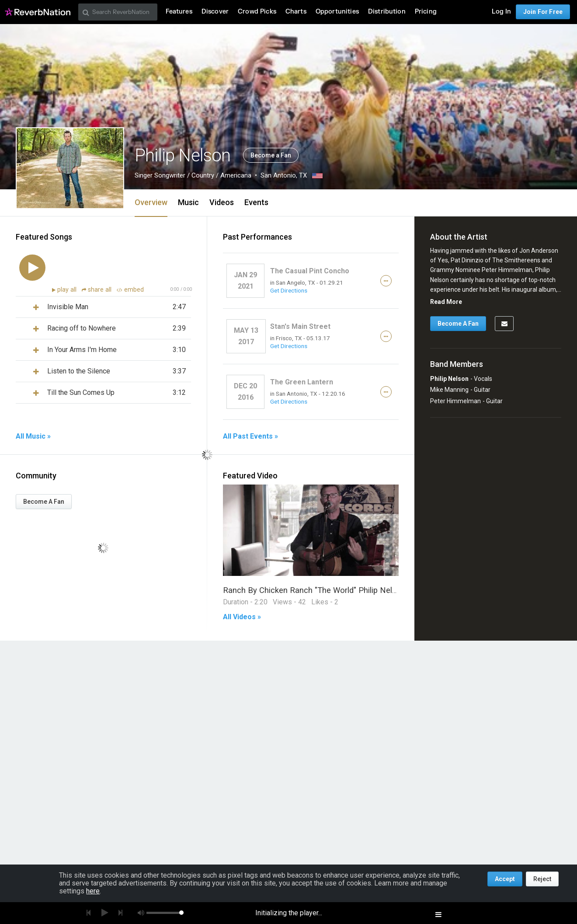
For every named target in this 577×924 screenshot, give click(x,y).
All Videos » (242, 617)
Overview (151, 202)
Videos (222, 202)
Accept (505, 879)
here (93, 891)
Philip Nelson (449, 379)
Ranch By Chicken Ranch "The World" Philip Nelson (314, 590)
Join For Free (543, 12)
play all (68, 290)
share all (97, 290)
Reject (542, 879)
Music (188, 202)
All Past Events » (250, 436)
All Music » (33, 436)
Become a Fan (271, 155)
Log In (501, 12)
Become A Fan (44, 502)
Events (256, 202)
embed (130, 290)
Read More (446, 302)
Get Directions (289, 290)
